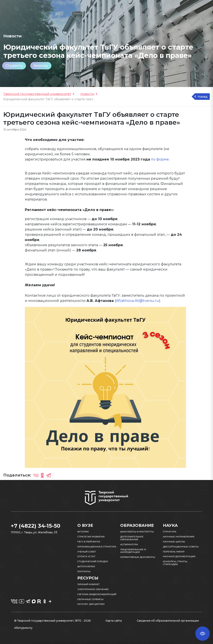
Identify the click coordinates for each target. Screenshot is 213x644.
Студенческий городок (93, 561)
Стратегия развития (91, 537)
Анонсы (41, 66)
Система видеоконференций (97, 594)
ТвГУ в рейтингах (89, 542)
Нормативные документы (138, 557)
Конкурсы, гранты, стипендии (175, 563)
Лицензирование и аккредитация (133, 551)
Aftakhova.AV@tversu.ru (137, 301)
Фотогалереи (86, 566)
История (83, 532)
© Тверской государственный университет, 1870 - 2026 (52, 621)
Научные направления (179, 537)
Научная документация (179, 556)
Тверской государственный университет (37, 94)
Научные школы (174, 542)
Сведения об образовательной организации (168, 621)
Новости (87, 94)
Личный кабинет (89, 584)
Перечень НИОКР (174, 552)
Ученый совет (87, 552)
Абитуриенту (23, 628)
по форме (160, 159)
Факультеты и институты (137, 532)
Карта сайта (114, 621)
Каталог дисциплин (91, 604)
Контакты (84, 571)
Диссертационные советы (181, 547)
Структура (170, 532)
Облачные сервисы (90, 599)
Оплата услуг (86, 556)
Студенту (14, 66)
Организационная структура (97, 547)
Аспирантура (129, 544)
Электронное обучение (93, 589)
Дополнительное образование (132, 538)
